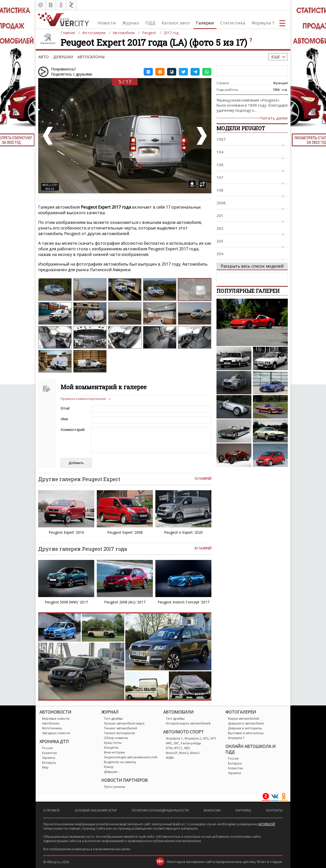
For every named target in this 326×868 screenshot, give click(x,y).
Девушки (63, 57)
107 (220, 177)
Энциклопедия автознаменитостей (131, 757)
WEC (187, 748)
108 (220, 190)
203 (220, 241)
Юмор (109, 767)
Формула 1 (263, 23)
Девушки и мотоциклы (245, 728)
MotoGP (172, 753)
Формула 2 (193, 738)
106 (220, 165)
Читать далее (274, 118)
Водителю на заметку (120, 762)
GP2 (206, 738)
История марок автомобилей (188, 723)
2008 (221, 203)
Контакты (274, 810)
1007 (221, 139)
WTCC (178, 748)
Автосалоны (91, 57)
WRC (169, 743)
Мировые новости (56, 719)
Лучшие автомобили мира (124, 723)
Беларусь (49, 763)
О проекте (51, 810)
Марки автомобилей (244, 719)
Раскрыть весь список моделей (252, 266)
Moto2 (184, 753)
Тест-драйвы (113, 719)
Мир (45, 767)
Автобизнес (51, 723)
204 (220, 254)
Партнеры (243, 810)
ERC (177, 743)
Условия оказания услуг (96, 810)
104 (220, 152)
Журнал (131, 23)
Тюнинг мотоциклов (119, 733)
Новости (107, 23)
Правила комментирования (83, 399)
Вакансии (212, 810)
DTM (169, 748)
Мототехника (52, 728)
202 (220, 228)
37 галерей (203, 548)
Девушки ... (112, 772)
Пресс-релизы (115, 787)
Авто (43, 57)
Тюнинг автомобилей (120, 728)
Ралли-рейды (191, 743)
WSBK (170, 758)
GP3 (213, 738)
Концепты (111, 748)
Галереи (205, 23)
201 (220, 215)
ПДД (150, 23)
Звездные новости (56, 733)
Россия (47, 748)
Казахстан (50, 753)
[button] (148, 72)
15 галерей (203, 479)
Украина (49, 758)
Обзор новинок (116, 738)
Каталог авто (176, 23)
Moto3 (195, 753)
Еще (276, 57)
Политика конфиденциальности (160, 810)
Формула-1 (174, 738)
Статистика (233, 23)
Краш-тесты (113, 743)
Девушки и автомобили (246, 723)
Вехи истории (114, 752)
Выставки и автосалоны (246, 733)
